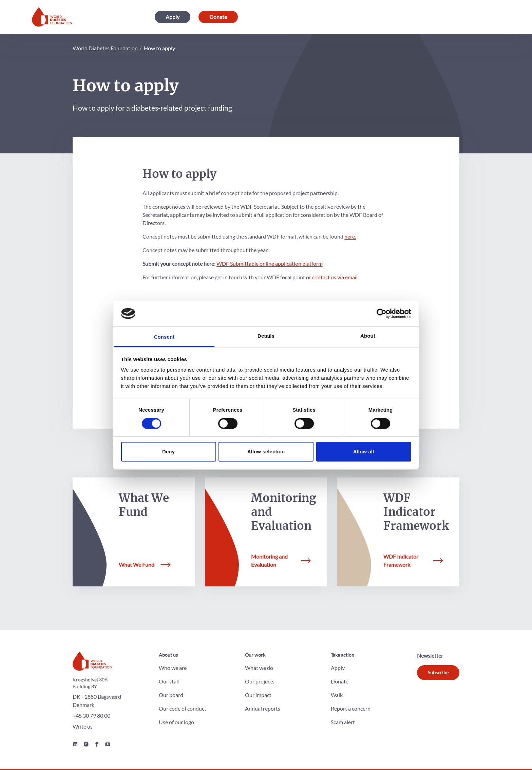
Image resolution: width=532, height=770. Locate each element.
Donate (218, 17)
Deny (168, 452)
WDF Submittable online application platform (270, 264)
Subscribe (438, 672)
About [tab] (368, 336)
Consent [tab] (164, 337)
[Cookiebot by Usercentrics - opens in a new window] (382, 314)
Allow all (364, 452)
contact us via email (335, 277)
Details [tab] (266, 336)
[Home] (52, 17)
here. (350, 236)
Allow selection (266, 452)
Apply (173, 17)
